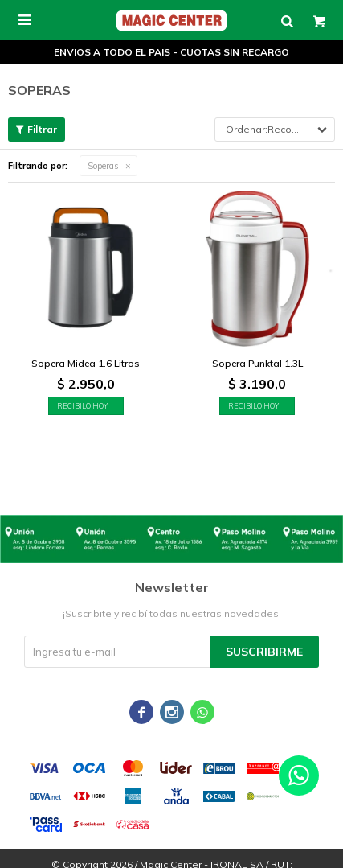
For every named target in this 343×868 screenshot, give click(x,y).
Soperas (103, 166)
